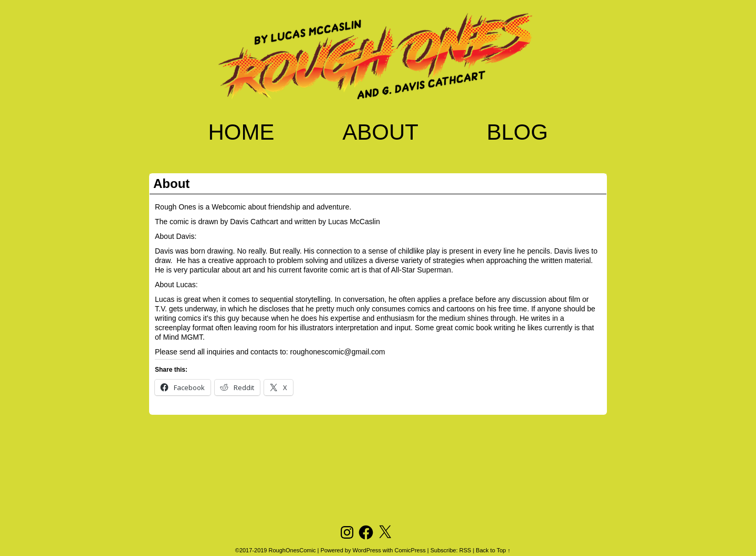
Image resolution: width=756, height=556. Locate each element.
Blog (517, 132)
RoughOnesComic (292, 550)
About (380, 132)
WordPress (367, 550)
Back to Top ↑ (493, 550)
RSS (465, 550)
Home (241, 132)
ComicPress (410, 550)
